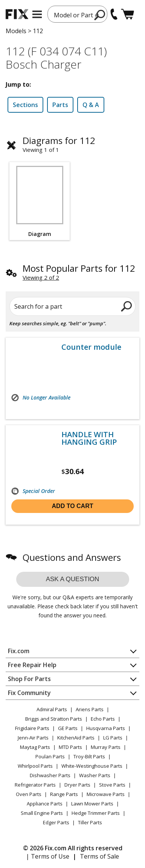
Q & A (91, 105)
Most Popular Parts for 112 (79, 268)
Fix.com (19, 651)
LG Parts (113, 738)
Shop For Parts (29, 679)
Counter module (91, 347)
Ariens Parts (90, 709)
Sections (25, 105)
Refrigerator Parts (35, 785)
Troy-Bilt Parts (89, 756)
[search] (100, 15)
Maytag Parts (35, 747)
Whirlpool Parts (35, 766)
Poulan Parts (50, 756)
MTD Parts (70, 747)
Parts (60, 105)
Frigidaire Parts (32, 728)
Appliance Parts (45, 804)
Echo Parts (103, 719)
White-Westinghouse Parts (92, 766)
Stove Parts (112, 785)
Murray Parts (106, 747)
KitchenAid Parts (76, 738)
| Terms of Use (48, 856)
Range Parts (64, 794)
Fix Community (29, 693)
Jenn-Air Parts (33, 738)
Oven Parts (29, 794)
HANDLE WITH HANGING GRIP (89, 438)
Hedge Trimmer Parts (96, 813)
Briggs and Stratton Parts (54, 719)
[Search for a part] (72, 306)
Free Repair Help (32, 665)
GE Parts (68, 728)
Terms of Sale (99, 856)
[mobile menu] (37, 14)
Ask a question (73, 579)
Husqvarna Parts (106, 728)
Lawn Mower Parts (92, 804)
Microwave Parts (106, 794)
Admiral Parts (52, 709)
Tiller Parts (90, 822)
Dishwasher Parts (50, 775)
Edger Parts (56, 822)
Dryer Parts (77, 785)
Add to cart (73, 506)
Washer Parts (95, 775)
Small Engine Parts (42, 813)
